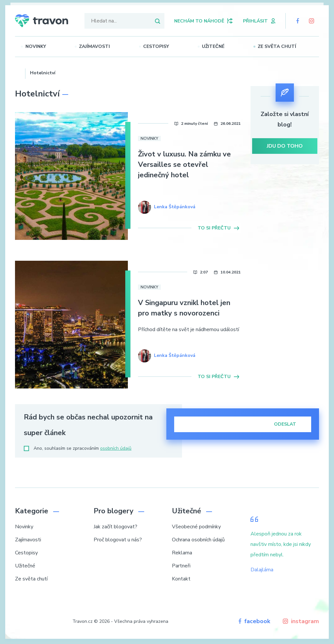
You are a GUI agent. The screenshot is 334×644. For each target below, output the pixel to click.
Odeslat (289, 424)
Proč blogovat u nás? (118, 540)
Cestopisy (166, 46)
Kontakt (181, 579)
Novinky (45, 46)
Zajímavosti (104, 46)
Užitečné (223, 46)
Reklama (182, 553)
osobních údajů (116, 448)
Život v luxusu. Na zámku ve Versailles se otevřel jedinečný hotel (184, 165)
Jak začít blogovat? (115, 527)
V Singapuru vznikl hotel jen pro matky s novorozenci (184, 308)
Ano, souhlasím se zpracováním (78, 448)
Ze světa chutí (286, 46)
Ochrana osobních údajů (198, 540)
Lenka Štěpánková (175, 207)
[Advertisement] (285, 283)
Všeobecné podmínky (196, 527)
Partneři (181, 566)
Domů (18, 72)
